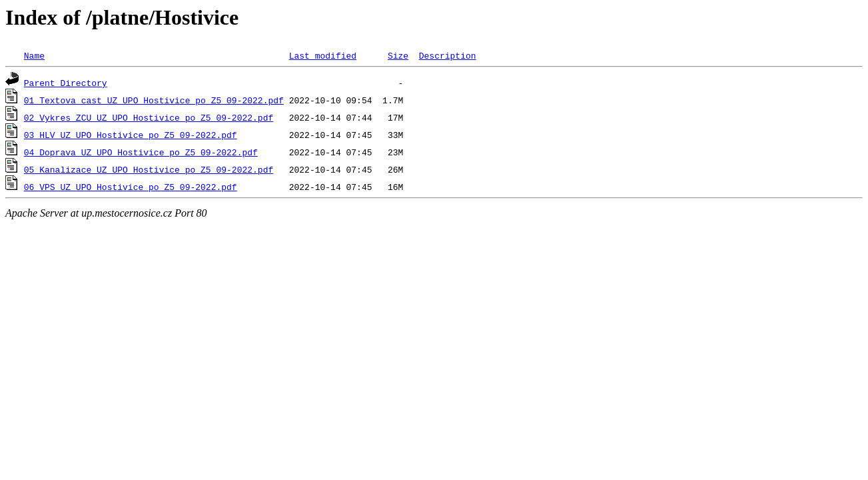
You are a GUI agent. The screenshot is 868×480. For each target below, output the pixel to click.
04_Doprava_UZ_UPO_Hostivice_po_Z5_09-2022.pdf (141, 152)
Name (34, 55)
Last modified (323, 55)
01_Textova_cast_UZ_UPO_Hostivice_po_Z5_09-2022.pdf (154, 100)
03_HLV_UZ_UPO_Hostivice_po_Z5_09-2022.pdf (131, 135)
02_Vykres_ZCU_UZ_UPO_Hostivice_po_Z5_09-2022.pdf (149, 117)
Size (398, 55)
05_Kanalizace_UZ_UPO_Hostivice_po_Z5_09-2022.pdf (149, 169)
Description (448, 55)
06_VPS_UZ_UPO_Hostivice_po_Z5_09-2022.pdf (131, 187)
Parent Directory (66, 83)
